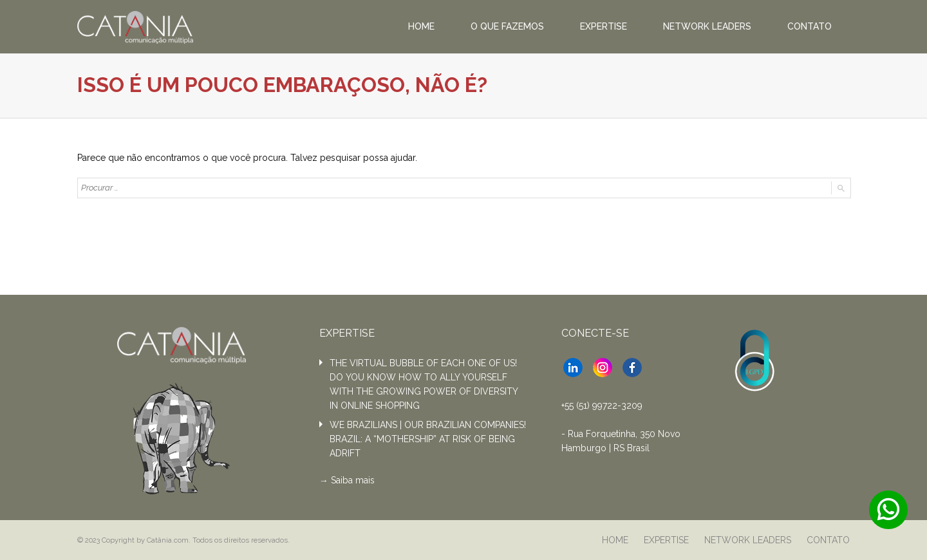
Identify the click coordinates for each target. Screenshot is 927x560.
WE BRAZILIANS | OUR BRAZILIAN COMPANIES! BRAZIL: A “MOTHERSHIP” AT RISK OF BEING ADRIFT (428, 439)
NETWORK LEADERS (707, 26)
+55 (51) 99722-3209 (602, 406)
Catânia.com (168, 540)
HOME (421, 26)
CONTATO (810, 26)
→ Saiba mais (347, 480)
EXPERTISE (604, 26)
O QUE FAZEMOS (507, 26)
